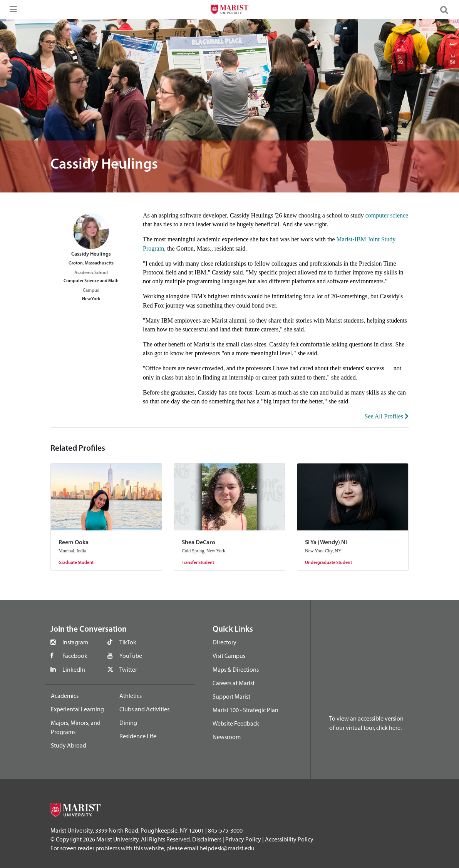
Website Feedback (236, 723)
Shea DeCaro (199, 543)
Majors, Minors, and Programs (76, 727)
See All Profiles (387, 416)
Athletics (131, 696)
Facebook (75, 656)
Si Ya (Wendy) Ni (326, 543)
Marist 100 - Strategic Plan (245, 710)
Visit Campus (229, 656)
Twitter (128, 669)
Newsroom (227, 737)
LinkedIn (74, 669)
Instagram (75, 642)
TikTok (128, 642)
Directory (224, 642)
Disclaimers (207, 839)
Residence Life (138, 736)
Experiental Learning (77, 709)
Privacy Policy (243, 839)
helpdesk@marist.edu (227, 848)
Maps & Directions (236, 669)
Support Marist (231, 696)
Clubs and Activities (144, 709)
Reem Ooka (74, 543)
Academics (65, 696)
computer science (387, 215)
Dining (128, 722)
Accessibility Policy (289, 839)
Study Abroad (69, 745)
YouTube (131, 656)
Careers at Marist (234, 683)
